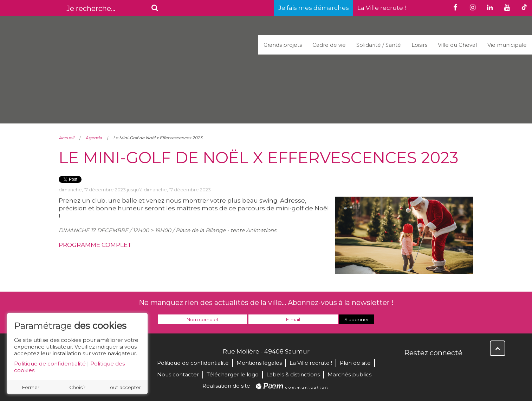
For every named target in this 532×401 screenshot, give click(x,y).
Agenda (94, 138)
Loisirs (419, 45)
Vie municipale (507, 45)
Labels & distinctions (293, 374)
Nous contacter (178, 374)
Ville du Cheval (457, 45)
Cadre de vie (329, 45)
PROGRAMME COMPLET (95, 245)
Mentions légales (259, 363)
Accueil (66, 138)
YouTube (441, 368)
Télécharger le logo (233, 374)
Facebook (410, 368)
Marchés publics (349, 374)
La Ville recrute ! (382, 8)
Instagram (456, 368)
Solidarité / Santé (379, 45)
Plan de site (355, 363)
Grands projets (283, 45)
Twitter (426, 368)
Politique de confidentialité (50, 364)
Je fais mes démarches (314, 8)
